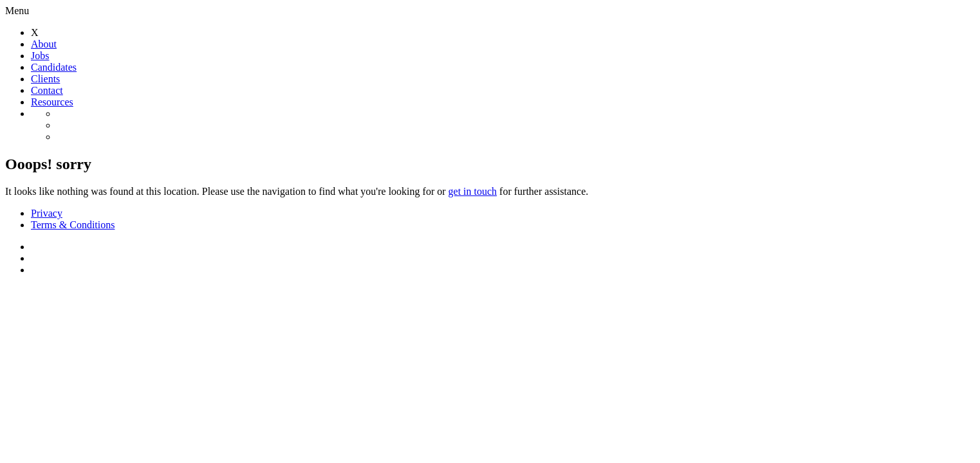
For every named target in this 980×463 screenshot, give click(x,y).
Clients (45, 79)
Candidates (54, 67)
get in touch (473, 191)
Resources (52, 102)
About (44, 44)
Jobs (40, 56)
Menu (17, 11)
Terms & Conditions (73, 225)
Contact (47, 90)
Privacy (47, 213)
